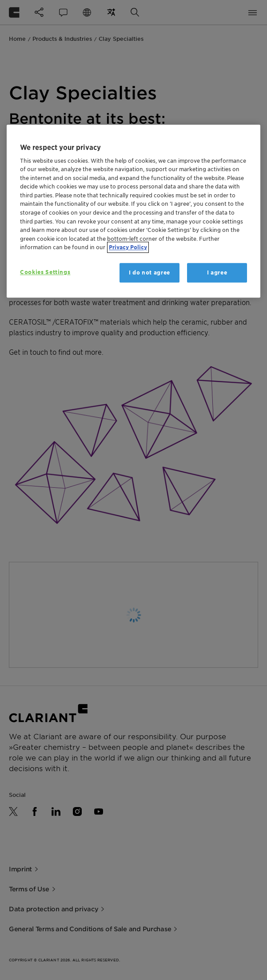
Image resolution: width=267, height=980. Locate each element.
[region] (133, 211)
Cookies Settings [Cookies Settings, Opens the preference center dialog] (45, 272)
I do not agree (149, 272)
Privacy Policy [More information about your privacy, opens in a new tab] (128, 247)
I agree (217, 272)
